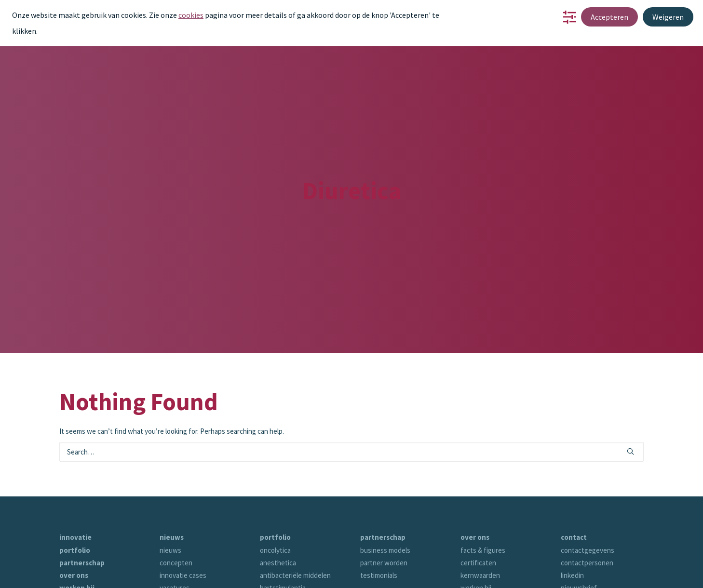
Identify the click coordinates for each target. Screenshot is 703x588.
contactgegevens (588, 519)
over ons (74, 544)
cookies (191, 15)
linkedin (572, 544)
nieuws (172, 507)
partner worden (384, 532)
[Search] (351, 421)
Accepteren (609, 17)
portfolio (75, 519)
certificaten (478, 532)
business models (385, 519)
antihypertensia (284, 570)
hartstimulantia (283, 557)
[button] (630, 421)
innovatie (75, 507)
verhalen (473, 570)
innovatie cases (183, 544)
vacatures (175, 557)
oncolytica (275, 519)
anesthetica (278, 532)
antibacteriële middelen (295, 544)
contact (72, 570)
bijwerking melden (588, 570)
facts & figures (483, 519)
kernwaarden (480, 544)
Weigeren (668, 17)
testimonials (379, 544)
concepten (176, 532)
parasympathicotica (289, 582)
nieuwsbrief (579, 557)
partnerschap (82, 532)
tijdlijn (469, 582)
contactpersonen (587, 532)
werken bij (77, 557)
